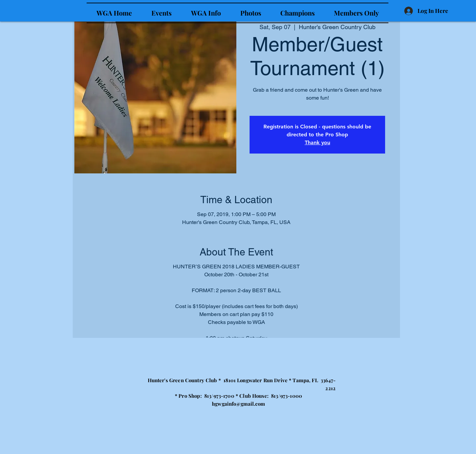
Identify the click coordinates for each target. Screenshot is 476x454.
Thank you (317, 142)
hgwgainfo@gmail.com (238, 404)
